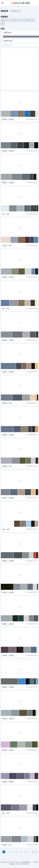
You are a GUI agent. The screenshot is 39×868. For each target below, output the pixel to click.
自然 (8, 529)
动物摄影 (5, 277)
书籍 (24, 20)
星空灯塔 (4, 20)
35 (35, 852)
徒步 (33, 20)
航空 (3, 813)
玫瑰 (15, 20)
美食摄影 (5, 561)
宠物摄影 (11, 782)
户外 (10, 466)
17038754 (25, 864)
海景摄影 (11, 372)
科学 (3, 309)
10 (27, 852)
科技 (8, 309)
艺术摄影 (11, 182)
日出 (19, 20)
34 (33, 852)
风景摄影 (5, 119)
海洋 (10, 845)
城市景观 (11, 151)
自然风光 (5, 245)
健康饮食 (11, 561)
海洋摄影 (11, 624)
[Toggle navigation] (2, 3)
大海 (10, 20)
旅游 (3, 214)
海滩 (8, 214)
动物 (3, 529)
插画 (28, 20)
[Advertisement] (19, 69)
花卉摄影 (5, 750)
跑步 (3, 24)
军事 (8, 813)
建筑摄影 (11, 119)
